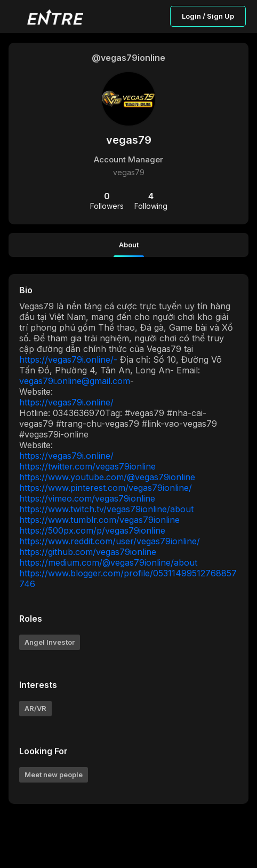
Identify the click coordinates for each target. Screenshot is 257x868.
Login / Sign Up (208, 16)
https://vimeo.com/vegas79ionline (87, 498)
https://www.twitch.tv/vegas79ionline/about (106, 509)
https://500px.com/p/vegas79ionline (92, 530)
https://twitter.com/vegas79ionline (87, 466)
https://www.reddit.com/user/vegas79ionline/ (110, 541)
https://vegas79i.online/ (66, 402)
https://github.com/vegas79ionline (88, 552)
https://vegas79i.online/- (68, 359)
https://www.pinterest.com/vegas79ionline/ (106, 488)
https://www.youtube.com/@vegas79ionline (107, 477)
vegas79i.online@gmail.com (75, 381)
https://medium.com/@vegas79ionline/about (108, 562)
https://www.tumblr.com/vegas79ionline (99, 520)
